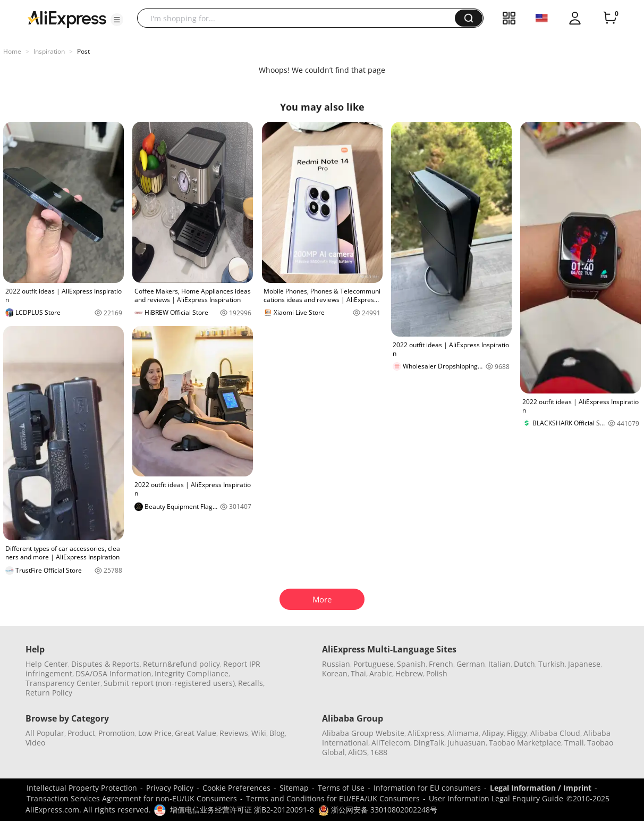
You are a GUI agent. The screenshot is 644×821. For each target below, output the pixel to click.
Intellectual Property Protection (82, 788)
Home (12, 51)
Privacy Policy (170, 788)
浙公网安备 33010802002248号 (378, 810)
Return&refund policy (181, 664)
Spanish (411, 664)
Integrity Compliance (192, 673)
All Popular (45, 733)
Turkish (552, 664)
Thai (358, 673)
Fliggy (517, 733)
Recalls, (252, 683)
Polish (437, 673)
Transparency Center (63, 683)
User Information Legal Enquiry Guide (496, 798)
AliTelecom (391, 743)
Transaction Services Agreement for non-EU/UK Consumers (132, 798)
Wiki (259, 733)
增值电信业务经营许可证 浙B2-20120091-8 (242, 810)
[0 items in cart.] (610, 18)
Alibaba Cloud (555, 733)
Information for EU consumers (427, 788)
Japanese (584, 664)
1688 (379, 752)
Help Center (47, 664)
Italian (499, 664)
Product (81, 733)
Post (83, 51)
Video (35, 743)
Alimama (463, 733)
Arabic (381, 673)
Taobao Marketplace (525, 743)
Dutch (524, 664)
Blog (277, 733)
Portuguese (374, 664)
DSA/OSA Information (113, 673)
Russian (336, 664)
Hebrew (409, 673)
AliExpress (426, 733)
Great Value (196, 733)
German (471, 664)
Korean (335, 673)
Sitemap (294, 788)
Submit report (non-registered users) (169, 683)
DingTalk (429, 743)
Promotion (117, 733)
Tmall (574, 743)
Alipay (493, 733)
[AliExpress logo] (67, 19)
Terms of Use (341, 788)
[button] (117, 20)
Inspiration (49, 51)
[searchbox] (300, 18)
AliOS (358, 752)
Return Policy (49, 693)
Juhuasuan (467, 743)
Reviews (234, 733)
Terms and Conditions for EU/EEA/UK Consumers (333, 798)
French (441, 664)
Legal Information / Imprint (541, 788)
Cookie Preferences (236, 788)
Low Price (155, 733)
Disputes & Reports (105, 664)
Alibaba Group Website (363, 733)
